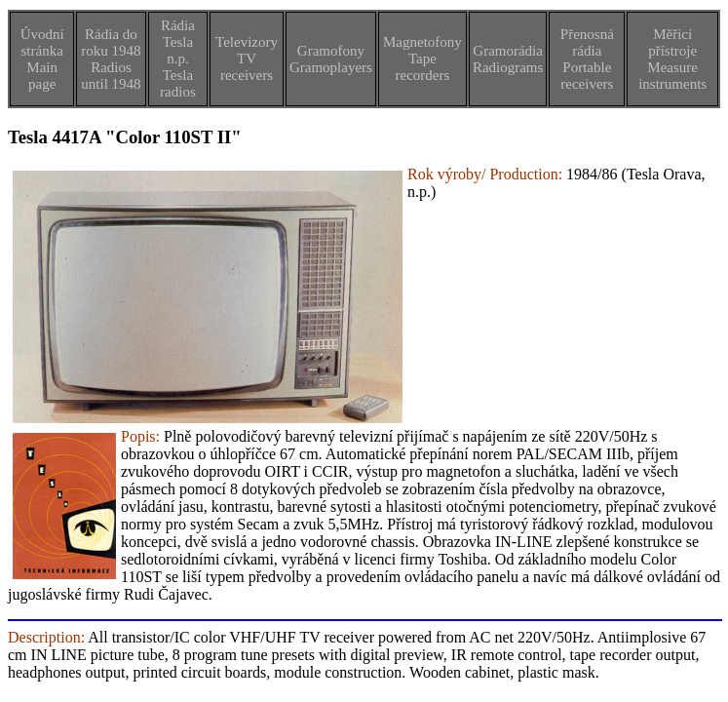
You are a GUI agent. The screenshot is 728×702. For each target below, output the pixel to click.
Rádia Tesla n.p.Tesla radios (178, 58)
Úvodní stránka (42, 42)
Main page (42, 76)
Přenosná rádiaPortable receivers (587, 59)
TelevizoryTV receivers (247, 58)
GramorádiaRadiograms (508, 59)
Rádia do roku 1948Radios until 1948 (111, 59)
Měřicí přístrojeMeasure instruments (672, 59)
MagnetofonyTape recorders (422, 58)
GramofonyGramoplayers (331, 59)
